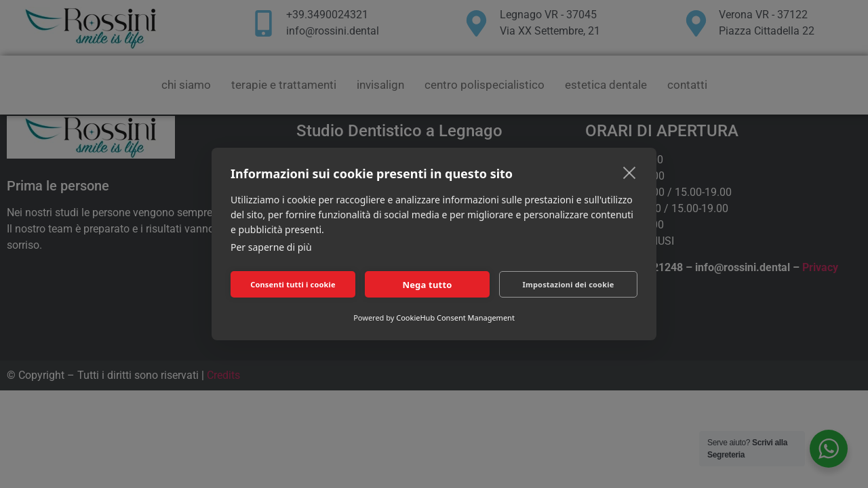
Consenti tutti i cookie (293, 284)
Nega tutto (427, 285)
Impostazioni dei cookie (569, 284)
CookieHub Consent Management (455, 318)
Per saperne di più (271, 247)
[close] (630, 172)
